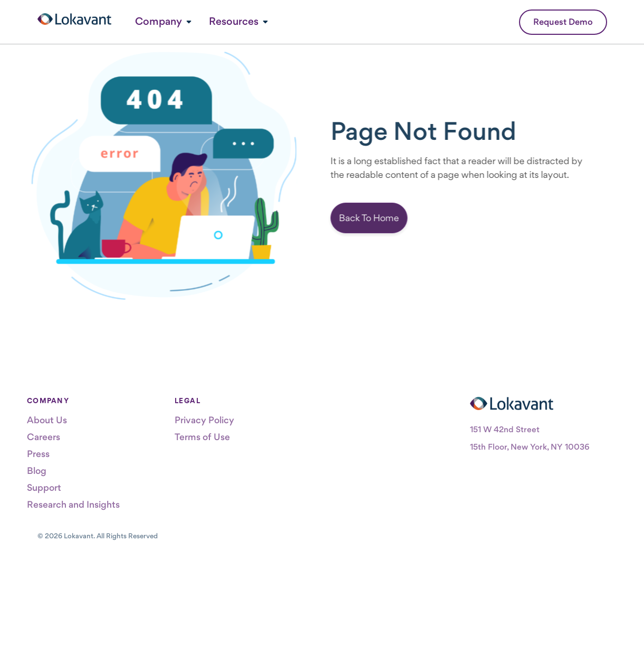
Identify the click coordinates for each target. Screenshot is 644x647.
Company (158, 21)
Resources (234, 21)
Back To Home (379, 218)
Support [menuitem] (44, 487)
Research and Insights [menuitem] (73, 504)
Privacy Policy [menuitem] (204, 420)
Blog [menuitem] (37, 470)
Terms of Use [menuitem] (202, 437)
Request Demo (563, 22)
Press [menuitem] (38, 454)
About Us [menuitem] (47, 420)
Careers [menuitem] (44, 437)
